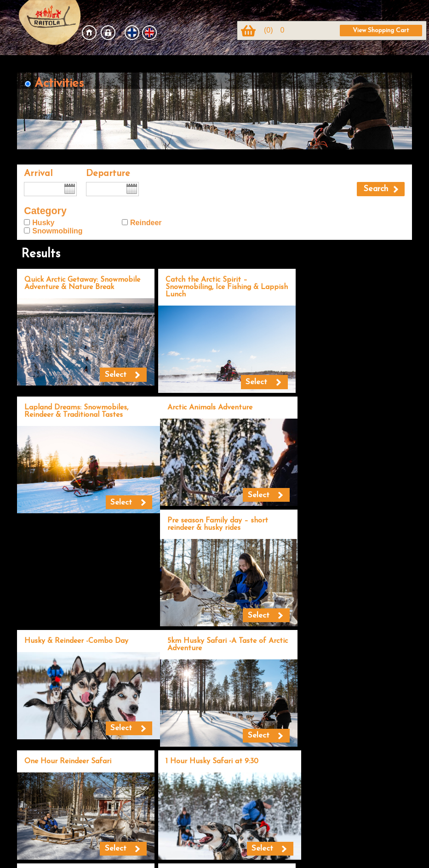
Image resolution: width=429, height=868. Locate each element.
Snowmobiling (57, 231)
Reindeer (146, 223)
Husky (43, 223)
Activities (59, 84)
